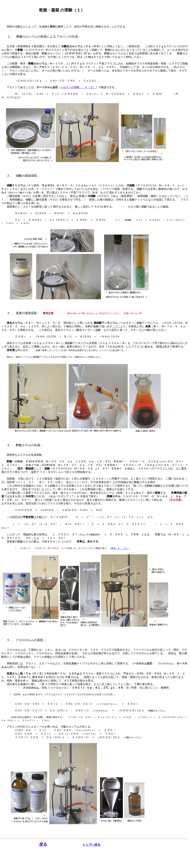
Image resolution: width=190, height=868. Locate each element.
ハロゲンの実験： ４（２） (78, 87)
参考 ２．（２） (120, 548)
